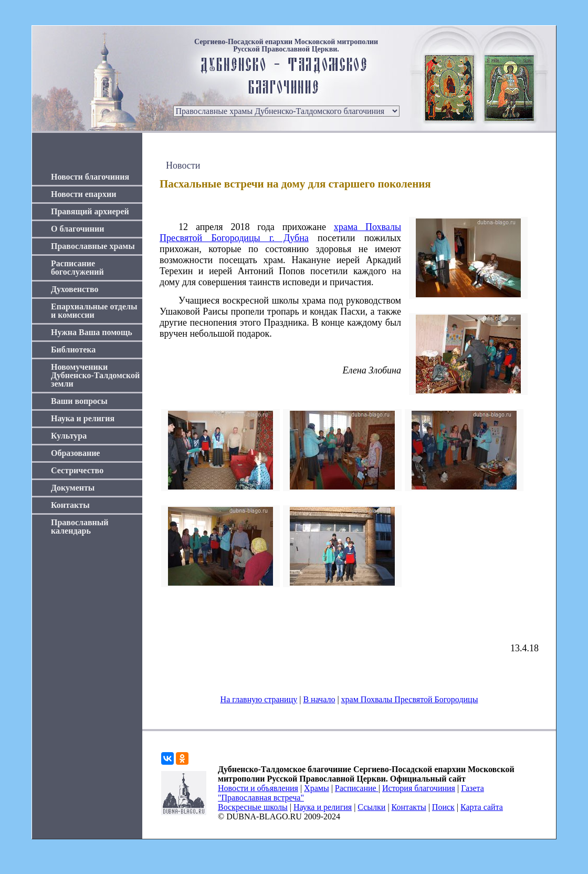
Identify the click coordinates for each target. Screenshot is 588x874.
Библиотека (73, 350)
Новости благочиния (90, 177)
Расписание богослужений (77, 268)
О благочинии (77, 229)
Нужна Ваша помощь (92, 332)
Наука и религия (83, 418)
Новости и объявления (258, 788)
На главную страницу (259, 699)
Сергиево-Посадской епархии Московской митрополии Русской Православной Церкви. (286, 46)
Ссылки (371, 807)
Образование (75, 453)
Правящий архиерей (90, 211)
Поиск (443, 807)
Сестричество (77, 470)
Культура (69, 436)
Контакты (70, 505)
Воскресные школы (253, 807)
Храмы (317, 788)
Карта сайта (482, 807)
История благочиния (419, 788)
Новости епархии (83, 194)
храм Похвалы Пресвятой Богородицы (410, 699)
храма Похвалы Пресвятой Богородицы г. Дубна (280, 232)
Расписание (357, 788)
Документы (73, 488)
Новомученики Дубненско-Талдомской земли (95, 375)
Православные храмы (93, 246)
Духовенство (75, 289)
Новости (183, 165)
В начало (319, 699)
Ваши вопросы (79, 401)
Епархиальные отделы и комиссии (94, 311)
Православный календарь (80, 527)
